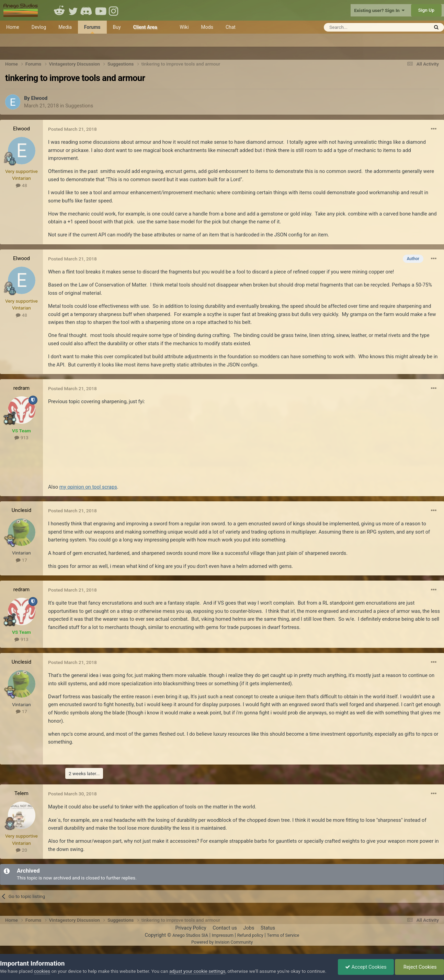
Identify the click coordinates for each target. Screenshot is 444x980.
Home (13, 27)
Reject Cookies (419, 967)
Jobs (249, 928)
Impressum (223, 935)
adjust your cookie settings (197, 971)
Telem (21, 793)
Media (65, 27)
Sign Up (426, 10)
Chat (231, 27)
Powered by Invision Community (222, 942)
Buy (117, 27)
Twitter (73, 10)
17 (21, 560)
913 (21, 437)
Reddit (59, 10)
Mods (207, 27)
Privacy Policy (191, 928)
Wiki (184, 27)
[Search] (359, 27)
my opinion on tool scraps (88, 487)
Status (268, 928)
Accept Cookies (366, 967)
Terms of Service (283, 935)
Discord (87, 10)
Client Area (145, 27)
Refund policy (250, 935)
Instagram (114, 10)
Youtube (101, 10)
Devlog (39, 27)
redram (21, 388)
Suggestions (79, 106)
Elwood (39, 98)
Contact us (225, 928)
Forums (92, 29)
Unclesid (21, 510)
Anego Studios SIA (190, 935)
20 (21, 850)
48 (21, 185)
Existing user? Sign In (379, 10)
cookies (42, 971)
